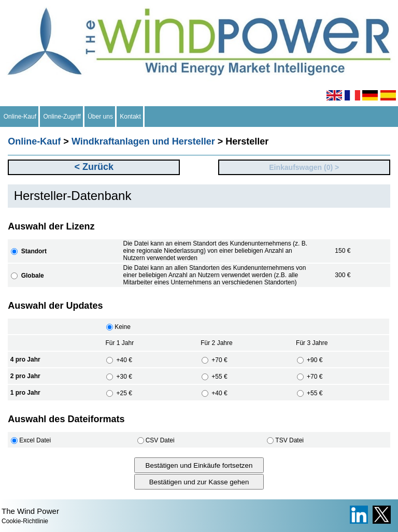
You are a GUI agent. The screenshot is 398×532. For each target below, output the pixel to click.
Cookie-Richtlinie (25, 521)
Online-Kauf (20, 117)
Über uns (101, 117)
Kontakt (131, 117)
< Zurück (94, 167)
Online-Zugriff (62, 117)
